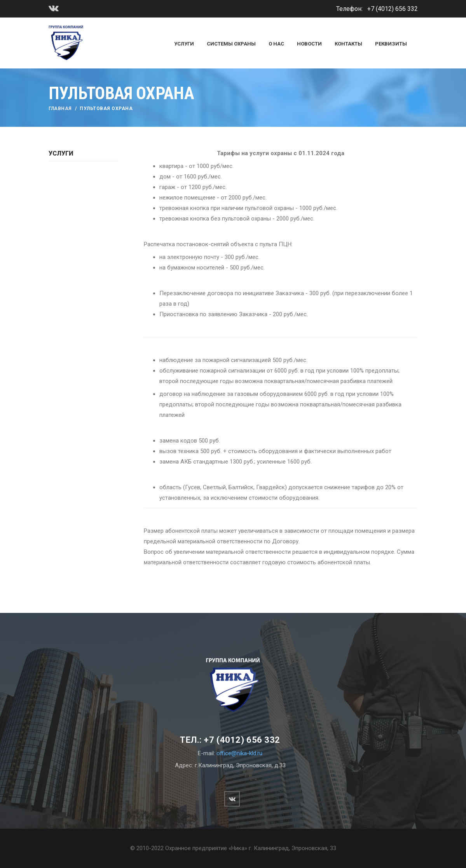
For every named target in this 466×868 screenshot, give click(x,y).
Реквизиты (391, 44)
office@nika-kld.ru (239, 753)
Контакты (348, 44)
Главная (60, 108)
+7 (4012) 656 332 (393, 9)
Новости (309, 44)
